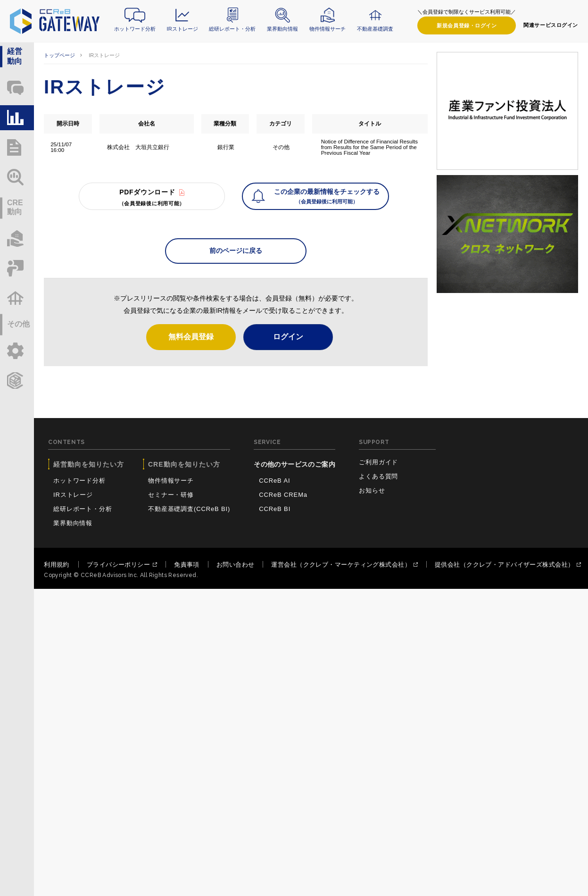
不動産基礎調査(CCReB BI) (189, 509)
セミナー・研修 (171, 495)
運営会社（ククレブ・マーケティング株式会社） (341, 565)
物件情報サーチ (327, 29)
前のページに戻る (236, 251)
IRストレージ (182, 29)
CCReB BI (275, 509)
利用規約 (57, 565)
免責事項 (187, 565)
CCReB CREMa (283, 495)
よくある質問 (378, 476)
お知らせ (372, 490)
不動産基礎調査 (375, 29)
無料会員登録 (191, 337)
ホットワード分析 (135, 29)
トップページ (59, 55)
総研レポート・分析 (232, 29)
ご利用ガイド (378, 462)
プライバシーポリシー (118, 565)
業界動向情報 (282, 29)
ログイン (467, 26)
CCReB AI (274, 481)
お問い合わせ (236, 565)
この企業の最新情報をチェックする (327, 197)
